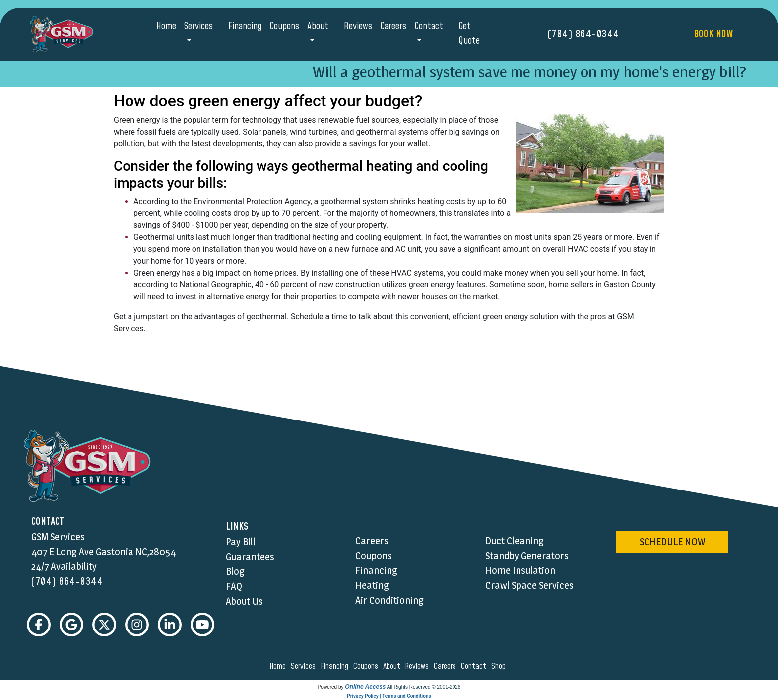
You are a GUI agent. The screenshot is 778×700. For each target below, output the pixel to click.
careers (446, 666)
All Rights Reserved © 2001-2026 (424, 687)
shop (500, 666)
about (393, 666)
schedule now (672, 542)
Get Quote (469, 34)
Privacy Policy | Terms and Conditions (389, 696)
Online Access (365, 687)
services (305, 666)
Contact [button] (429, 27)
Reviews (358, 27)
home (279, 666)
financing (336, 666)
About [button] (318, 27)
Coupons (284, 27)
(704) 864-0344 (584, 34)
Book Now (713, 34)
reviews (418, 666)
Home (166, 27)
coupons (367, 666)
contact (475, 666)
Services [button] (198, 27)
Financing (245, 27)
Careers (393, 27)
